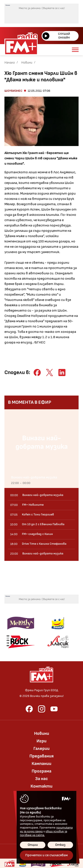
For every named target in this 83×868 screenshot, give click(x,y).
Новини (27, 63)
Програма (41, 771)
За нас (42, 779)
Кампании (41, 764)
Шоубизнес (13, 91)
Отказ (60, 845)
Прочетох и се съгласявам (46, 855)
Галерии (41, 749)
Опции (33, 845)
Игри (41, 741)
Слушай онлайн (56, 36)
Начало (10, 63)
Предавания (41, 756)
